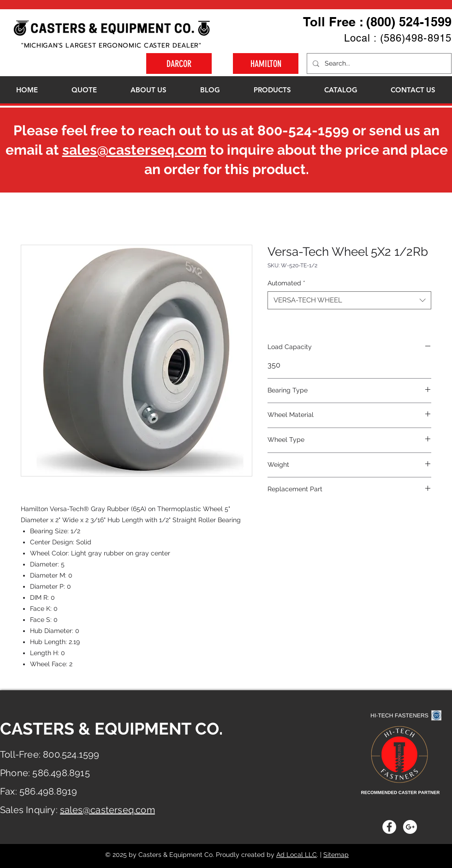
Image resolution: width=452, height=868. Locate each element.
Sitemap (336, 855)
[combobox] (349, 300)
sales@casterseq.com (134, 150)
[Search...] (378, 63)
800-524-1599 (303, 130)
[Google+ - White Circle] (410, 827)
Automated (286, 283)
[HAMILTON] (266, 63)
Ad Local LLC (297, 855)
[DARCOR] (179, 63)
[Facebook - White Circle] (389, 827)
